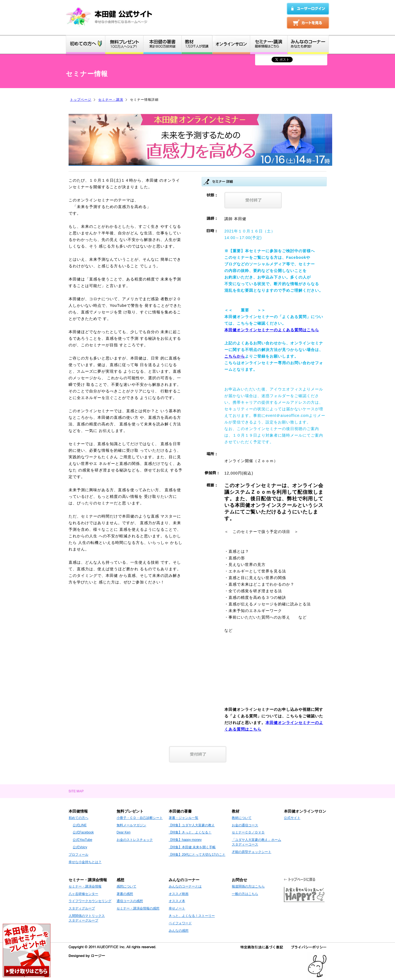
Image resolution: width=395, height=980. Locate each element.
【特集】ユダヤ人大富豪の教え (192, 825)
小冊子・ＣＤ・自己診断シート (140, 818)
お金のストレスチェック (135, 840)
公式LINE (80, 825)
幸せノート (177, 908)
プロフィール (78, 855)
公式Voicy (80, 847)
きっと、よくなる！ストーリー (192, 916)
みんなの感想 (179, 931)
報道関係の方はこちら (248, 886)
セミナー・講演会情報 (85, 886)
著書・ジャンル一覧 (184, 818)
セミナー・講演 (111, 100)
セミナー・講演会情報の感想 (138, 908)
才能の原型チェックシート (252, 852)
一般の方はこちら (245, 894)
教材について (242, 818)
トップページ (81, 100)
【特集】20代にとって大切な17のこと (197, 855)
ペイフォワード (180, 923)
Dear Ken (124, 832)
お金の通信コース (245, 825)
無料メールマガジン (131, 825)
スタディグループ (82, 908)
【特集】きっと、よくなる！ (190, 832)
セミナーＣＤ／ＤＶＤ (248, 832)
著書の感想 (125, 894)
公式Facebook (83, 832)
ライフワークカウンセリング (90, 901)
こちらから (235, 356)
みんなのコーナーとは (185, 886)
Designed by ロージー (87, 956)
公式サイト (292, 818)
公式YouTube (82, 840)
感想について (126, 886)
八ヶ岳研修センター (83, 894)
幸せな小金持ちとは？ (85, 862)
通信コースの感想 (130, 901)
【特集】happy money (185, 840)
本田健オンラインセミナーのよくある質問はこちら (272, 330)
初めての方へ (78, 818)
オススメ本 (177, 901)
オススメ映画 (179, 894)
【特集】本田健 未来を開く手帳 (192, 847)
